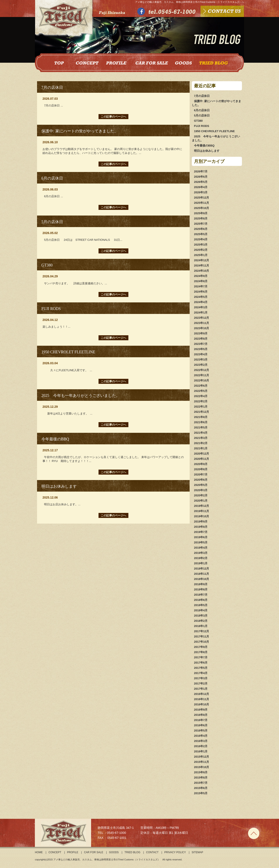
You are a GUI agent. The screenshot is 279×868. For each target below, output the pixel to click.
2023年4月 (201, 354)
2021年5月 (201, 427)
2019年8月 (201, 527)
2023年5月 (201, 349)
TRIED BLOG (132, 852)
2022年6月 (201, 386)
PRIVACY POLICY (175, 852)
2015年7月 (201, 783)
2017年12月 (202, 631)
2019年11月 (202, 511)
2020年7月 (201, 474)
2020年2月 (201, 495)
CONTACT (152, 852)
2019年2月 (201, 558)
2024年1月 (201, 313)
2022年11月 (202, 375)
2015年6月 (201, 788)
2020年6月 (201, 480)
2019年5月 (201, 542)
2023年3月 (201, 360)
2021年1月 (201, 448)
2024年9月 (201, 276)
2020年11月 (202, 459)
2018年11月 (202, 574)
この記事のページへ (113, 117)
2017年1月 (201, 689)
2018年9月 (201, 584)
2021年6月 (201, 422)
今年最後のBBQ (204, 146)
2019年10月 (202, 516)
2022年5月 (201, 391)
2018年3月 (201, 616)
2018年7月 (201, 595)
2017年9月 (201, 647)
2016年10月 (202, 704)
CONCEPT (55, 852)
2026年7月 (201, 171)
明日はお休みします (207, 151)
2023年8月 (201, 339)
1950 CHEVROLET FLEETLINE (214, 131)
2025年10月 (202, 208)
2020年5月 (201, 485)
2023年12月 (202, 318)
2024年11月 (202, 265)
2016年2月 (201, 746)
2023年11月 (202, 323)
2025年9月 (201, 213)
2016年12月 (202, 694)
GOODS (114, 852)
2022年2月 (201, 401)
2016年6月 (201, 725)
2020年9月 (201, 464)
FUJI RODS (202, 126)
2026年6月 (201, 177)
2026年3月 (201, 192)
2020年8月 (201, 469)
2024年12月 (202, 260)
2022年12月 (202, 370)
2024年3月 (201, 307)
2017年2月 (201, 683)
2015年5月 (201, 793)
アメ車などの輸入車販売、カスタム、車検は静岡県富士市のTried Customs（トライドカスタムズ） (107, 860)
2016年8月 (201, 715)
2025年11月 (202, 203)
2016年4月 (201, 736)
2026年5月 (201, 182)
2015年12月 (202, 757)
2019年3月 (201, 553)
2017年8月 (201, 652)
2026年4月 (201, 187)
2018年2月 (201, 621)
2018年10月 (202, 579)
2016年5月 (201, 731)
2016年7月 (201, 720)
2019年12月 (202, 506)
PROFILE (73, 852)
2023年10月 (202, 328)
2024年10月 (202, 271)
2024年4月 (201, 302)
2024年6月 (201, 292)
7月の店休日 (202, 96)
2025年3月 (201, 245)
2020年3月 (201, 490)
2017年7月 (201, 657)
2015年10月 (202, 767)
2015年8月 (201, 778)
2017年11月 (202, 636)
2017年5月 (201, 668)
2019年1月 (201, 563)
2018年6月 (201, 600)
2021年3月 (201, 438)
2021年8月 (201, 417)
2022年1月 (201, 407)
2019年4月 (201, 548)
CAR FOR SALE (94, 852)
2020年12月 (202, 454)
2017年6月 (201, 663)
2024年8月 (201, 281)
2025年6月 (201, 229)
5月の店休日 (202, 115)
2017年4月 (201, 673)
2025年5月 (201, 234)
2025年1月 (201, 255)
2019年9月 (201, 522)
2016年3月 (201, 741)
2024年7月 (201, 286)
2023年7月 (201, 344)
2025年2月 (201, 250)
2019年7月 (201, 532)
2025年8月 (201, 218)
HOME (39, 852)
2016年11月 (202, 699)
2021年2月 (201, 443)
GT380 (198, 121)
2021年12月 (202, 412)
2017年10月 (202, 642)
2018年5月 (201, 605)
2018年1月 (201, 626)
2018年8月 (201, 589)
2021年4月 (201, 433)
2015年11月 (202, 762)
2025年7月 (201, 224)
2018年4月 (201, 610)
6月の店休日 (202, 110)
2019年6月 (201, 537)
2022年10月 (202, 380)
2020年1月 (201, 501)
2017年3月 (201, 678)
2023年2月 (201, 365)
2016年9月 (201, 710)
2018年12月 (202, 569)
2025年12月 (202, 198)
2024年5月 (201, 297)
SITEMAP (197, 852)
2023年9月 (201, 333)
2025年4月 (201, 239)
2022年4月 (201, 396)
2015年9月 (201, 772)
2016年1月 (201, 751)
